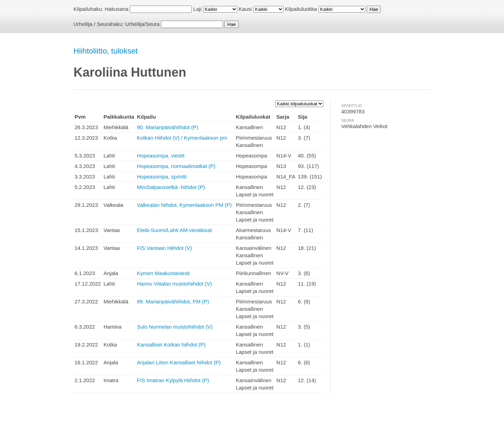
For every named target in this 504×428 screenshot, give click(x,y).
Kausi (245, 9)
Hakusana (117, 9)
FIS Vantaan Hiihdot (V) (164, 248)
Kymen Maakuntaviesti (163, 273)
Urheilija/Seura (142, 24)
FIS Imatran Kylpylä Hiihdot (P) (173, 380)
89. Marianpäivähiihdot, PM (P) (173, 301)
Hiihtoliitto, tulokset (106, 51)
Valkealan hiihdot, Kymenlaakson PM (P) (184, 205)
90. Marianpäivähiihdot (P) (167, 127)
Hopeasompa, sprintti (162, 177)
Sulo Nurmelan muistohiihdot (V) (175, 327)
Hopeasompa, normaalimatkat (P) (176, 166)
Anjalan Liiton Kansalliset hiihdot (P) (179, 362)
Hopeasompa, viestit (161, 156)
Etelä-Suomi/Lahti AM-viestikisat (174, 230)
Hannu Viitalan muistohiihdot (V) (174, 284)
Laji (197, 9)
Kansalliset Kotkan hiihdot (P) (171, 345)
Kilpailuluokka (301, 9)
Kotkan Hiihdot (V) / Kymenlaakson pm (182, 138)
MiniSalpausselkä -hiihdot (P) (171, 187)
